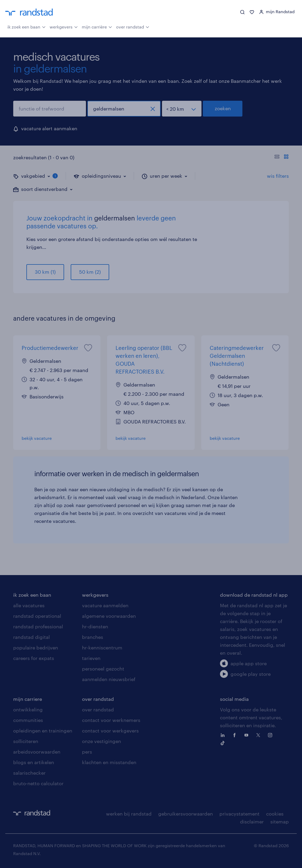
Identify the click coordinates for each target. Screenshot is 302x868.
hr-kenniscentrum (102, 648)
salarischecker (29, 773)
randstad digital (32, 637)
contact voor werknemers (111, 720)
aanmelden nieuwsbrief (109, 679)
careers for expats (34, 658)
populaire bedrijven (36, 648)
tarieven (91, 658)
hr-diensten (95, 626)
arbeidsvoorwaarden (37, 752)
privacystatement (239, 814)
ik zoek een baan (27, 26)
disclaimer (252, 822)
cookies (275, 814)
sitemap (280, 822)
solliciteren (26, 741)
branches (93, 637)
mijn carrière (97, 26)
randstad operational (37, 616)
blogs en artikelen (34, 762)
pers (87, 752)
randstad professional (38, 626)
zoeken (223, 108)
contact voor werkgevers (110, 731)
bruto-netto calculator (38, 783)
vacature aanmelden (105, 605)
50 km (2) (90, 272)
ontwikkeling (28, 710)
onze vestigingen (102, 741)
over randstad (133, 26)
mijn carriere (28, 699)
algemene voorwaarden (109, 616)
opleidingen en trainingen (43, 731)
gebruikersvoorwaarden (186, 814)
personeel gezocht (103, 669)
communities (28, 720)
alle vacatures (29, 605)
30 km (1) (45, 272)
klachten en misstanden (109, 762)
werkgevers (64, 26)
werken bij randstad (129, 814)
